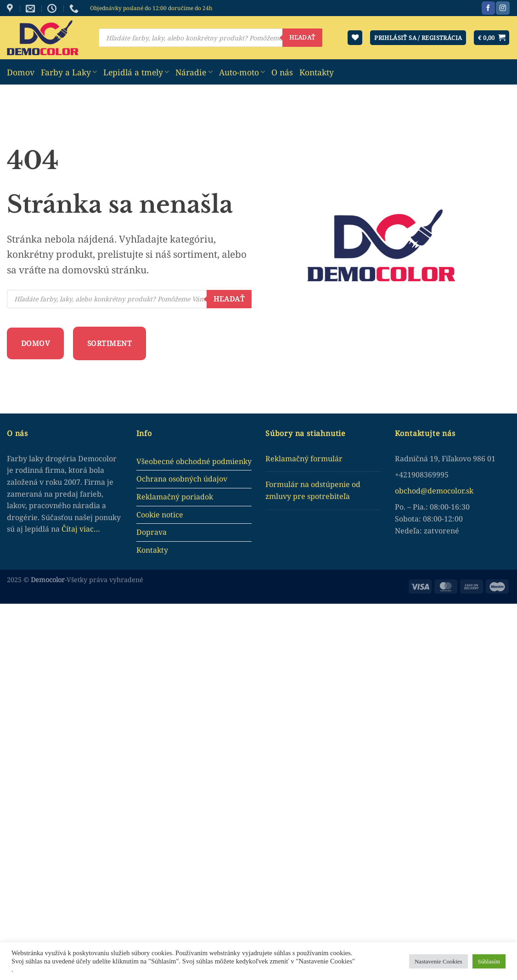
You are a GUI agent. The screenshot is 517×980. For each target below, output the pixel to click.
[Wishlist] (355, 38)
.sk (469, 491)
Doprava (152, 532)
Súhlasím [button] (489, 961)
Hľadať (302, 37)
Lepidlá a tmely (136, 72)
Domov (21, 72)
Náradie (194, 72)
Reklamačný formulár (304, 459)
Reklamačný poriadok (175, 497)
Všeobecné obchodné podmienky (194, 461)
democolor (446, 491)
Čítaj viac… (81, 529)
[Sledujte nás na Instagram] (503, 8)
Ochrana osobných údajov (182, 479)
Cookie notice (160, 515)
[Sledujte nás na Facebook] (488, 8)
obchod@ (411, 491)
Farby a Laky (69, 72)
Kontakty (317, 72)
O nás (282, 72)
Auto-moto (242, 72)
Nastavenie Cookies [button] (438, 961)
